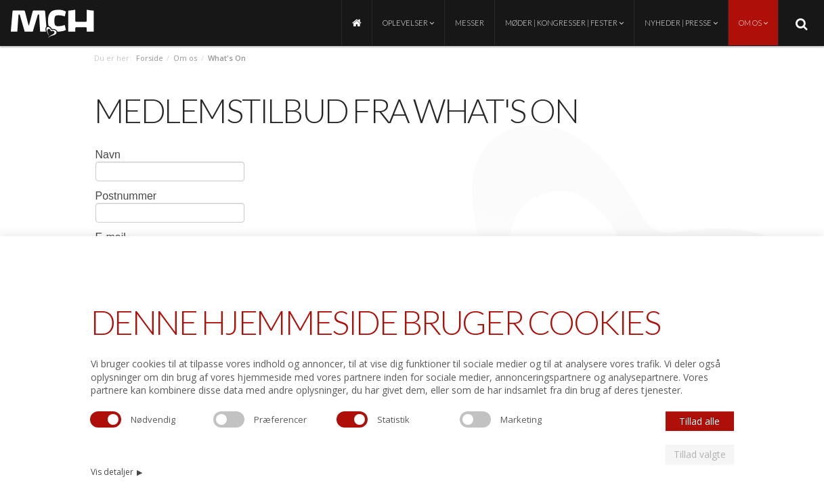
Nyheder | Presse (681, 23)
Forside (150, 58)
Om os (753, 23)
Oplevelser (408, 23)
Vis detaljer (117, 472)
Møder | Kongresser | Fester (564, 23)
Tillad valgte (700, 454)
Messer (470, 23)
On (554, 110)
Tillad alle (699, 421)
